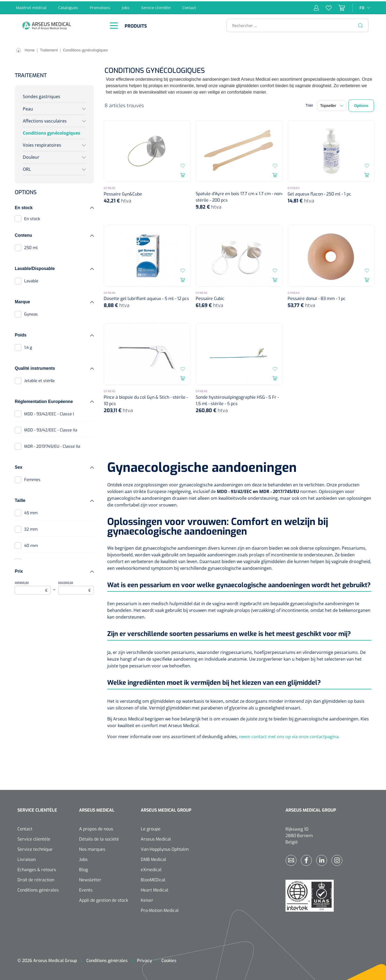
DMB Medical (153, 858)
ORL (27, 168)
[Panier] (338, 6)
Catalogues (68, 6)
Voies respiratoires (42, 144)
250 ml (31, 247)
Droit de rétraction (36, 879)
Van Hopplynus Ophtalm (165, 848)
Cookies (169, 959)
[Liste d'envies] (325, 6)
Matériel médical (31, 6)
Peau (28, 108)
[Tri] (332, 105)
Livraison (27, 858)
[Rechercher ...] (295, 24)
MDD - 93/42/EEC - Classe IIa (51, 429)
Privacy (144, 959)
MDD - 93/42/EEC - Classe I (49, 413)
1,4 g (28, 346)
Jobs (126, 6)
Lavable (31, 280)
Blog (83, 868)
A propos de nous (96, 828)
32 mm (31, 528)
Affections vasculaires (45, 120)
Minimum (33, 586)
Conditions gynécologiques (51, 132)
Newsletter (90, 879)
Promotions (100, 6)
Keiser (147, 899)
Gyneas (31, 313)
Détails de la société (99, 838)
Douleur (31, 156)
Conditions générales (38, 889)
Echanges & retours (37, 868)
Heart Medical (155, 889)
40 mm (31, 544)
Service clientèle (156, 6)
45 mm (31, 512)
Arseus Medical (156, 838)
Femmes (32, 479)
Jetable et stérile (39, 379)
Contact (189, 6)
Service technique (35, 848)
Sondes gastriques (42, 95)
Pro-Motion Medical (160, 909)
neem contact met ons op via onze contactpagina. (289, 735)
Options (361, 105)
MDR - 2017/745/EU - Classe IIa (52, 445)
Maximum (76, 586)
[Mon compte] (316, 6)
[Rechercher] (361, 24)
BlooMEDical (153, 879)
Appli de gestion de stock (104, 899)
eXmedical (151, 868)
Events (86, 889)
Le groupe (151, 828)
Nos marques (92, 848)
